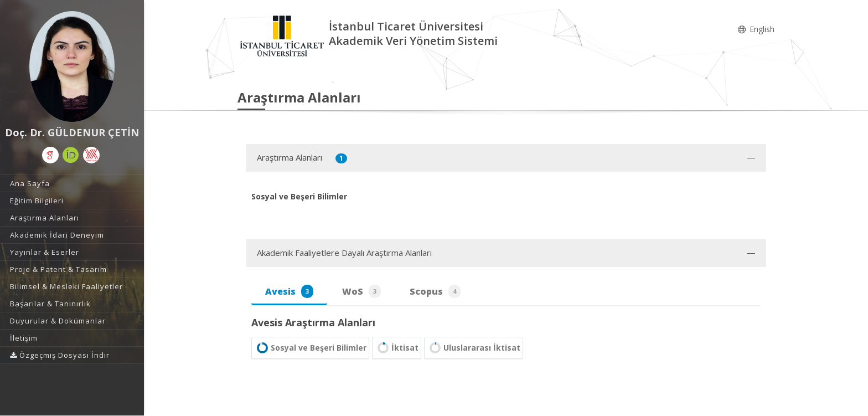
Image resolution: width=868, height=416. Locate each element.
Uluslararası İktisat (474, 348)
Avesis (289, 291)
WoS (361, 291)
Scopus (435, 291)
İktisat (397, 348)
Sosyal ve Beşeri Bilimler (310, 348)
